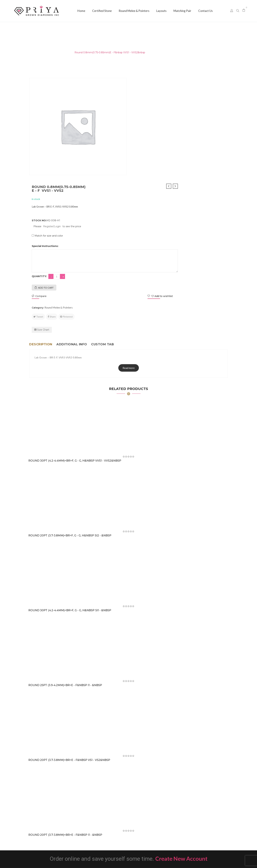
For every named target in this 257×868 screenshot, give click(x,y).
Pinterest (166, 211)
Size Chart (142, 224)
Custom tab (103, 239)
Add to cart (146, 182)
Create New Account (181, 753)
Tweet (138, 211)
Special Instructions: (145, 140)
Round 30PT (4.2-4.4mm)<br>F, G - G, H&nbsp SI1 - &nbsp (70, 505)
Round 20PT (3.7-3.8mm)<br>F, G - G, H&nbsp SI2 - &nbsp (70, 430)
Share (152, 211)
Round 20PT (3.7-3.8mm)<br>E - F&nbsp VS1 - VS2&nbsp (69, 654)
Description (41, 239)
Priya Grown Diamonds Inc (129, 860)
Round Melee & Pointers (56, 52)
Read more (129, 262)
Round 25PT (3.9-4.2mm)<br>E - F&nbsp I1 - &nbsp (65, 579)
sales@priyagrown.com (197, 824)
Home (33, 52)
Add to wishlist (212, 190)
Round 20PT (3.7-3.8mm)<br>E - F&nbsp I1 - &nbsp (65, 729)
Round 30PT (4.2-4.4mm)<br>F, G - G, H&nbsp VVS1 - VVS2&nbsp (75, 355)
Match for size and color (149, 130)
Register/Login (152, 121)
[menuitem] (81, 11)
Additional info (72, 239)
